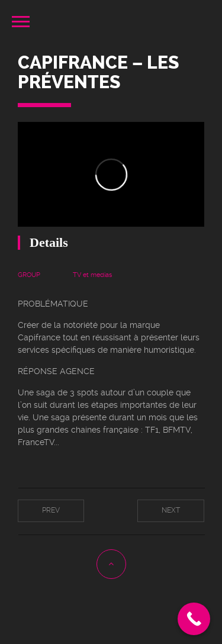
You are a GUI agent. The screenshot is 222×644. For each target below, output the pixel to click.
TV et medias (92, 275)
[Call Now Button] (194, 619)
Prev (51, 510)
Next (171, 510)
